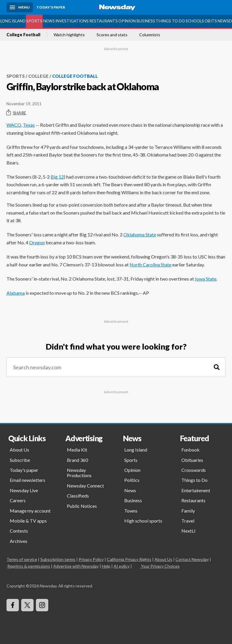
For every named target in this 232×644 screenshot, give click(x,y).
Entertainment (196, 490)
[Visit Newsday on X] (27, 605)
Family (188, 511)
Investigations (72, 21)
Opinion (127, 21)
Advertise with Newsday (76, 566)
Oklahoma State (140, 234)
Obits (211, 21)
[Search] (217, 367)
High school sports (143, 521)
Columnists (150, 35)
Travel (188, 521)
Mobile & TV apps (28, 521)
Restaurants (103, 21)
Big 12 (57, 177)
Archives (19, 541)
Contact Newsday (192, 559)
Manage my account (30, 511)
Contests (19, 531)
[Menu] (20, 7)
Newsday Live (24, 490)
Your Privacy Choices (160, 566)
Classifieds (78, 496)
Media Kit (77, 450)
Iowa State (206, 279)
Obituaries (192, 460)
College (38, 76)
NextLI (188, 531)
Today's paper (24, 470)
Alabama (16, 293)
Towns (131, 511)
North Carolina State (150, 265)
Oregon (37, 242)
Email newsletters (28, 480)
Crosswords (194, 470)
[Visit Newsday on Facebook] (13, 605)
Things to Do (170, 21)
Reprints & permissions (29, 566)
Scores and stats (112, 35)
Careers (18, 500)
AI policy (122, 566)
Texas (29, 125)
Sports (34, 21)
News (49, 21)
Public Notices (82, 506)
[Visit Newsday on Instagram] (42, 605)
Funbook (190, 450)
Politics (132, 480)
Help (106, 566)
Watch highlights (69, 35)
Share (16, 113)
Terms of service (22, 559)
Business (146, 21)
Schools (195, 21)
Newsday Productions (79, 473)
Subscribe (20, 460)
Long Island (13, 21)
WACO (14, 125)
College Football (23, 35)
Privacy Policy (91, 559)
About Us (19, 450)
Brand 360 (77, 460)
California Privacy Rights (129, 559)
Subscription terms (58, 559)
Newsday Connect (85, 486)
